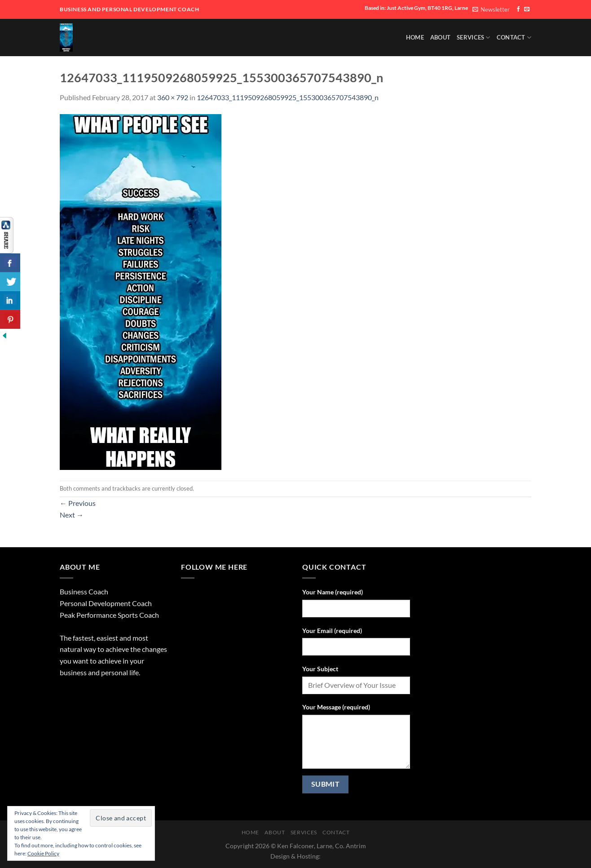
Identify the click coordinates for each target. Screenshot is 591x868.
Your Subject (320, 669)
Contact (514, 38)
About (440, 37)
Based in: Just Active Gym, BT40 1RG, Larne (416, 8)
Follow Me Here (214, 567)
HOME (415, 37)
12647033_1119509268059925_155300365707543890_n (288, 97)
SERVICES (474, 38)
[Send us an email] (527, 9)
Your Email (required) (332, 631)
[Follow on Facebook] (518, 9)
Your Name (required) (333, 592)
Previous (78, 503)
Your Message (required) (336, 707)
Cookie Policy (43, 853)
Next (72, 515)
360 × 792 (173, 97)
